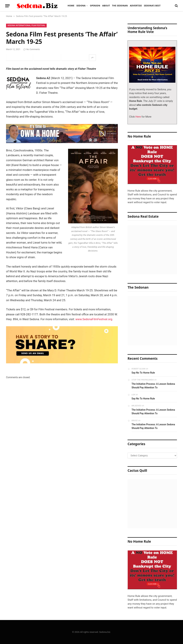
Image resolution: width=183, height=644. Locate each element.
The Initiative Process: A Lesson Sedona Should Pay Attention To (153, 386)
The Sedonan (120, 6)
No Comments (32, 49)
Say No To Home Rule (143, 373)
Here (138, 117)
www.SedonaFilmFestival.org (94, 319)
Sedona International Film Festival (26, 25)
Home (71, 6)
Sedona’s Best (152, 6)
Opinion (95, 6)
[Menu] (7, 6)
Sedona (81, 6)
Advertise (136, 6)
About (106, 6)
